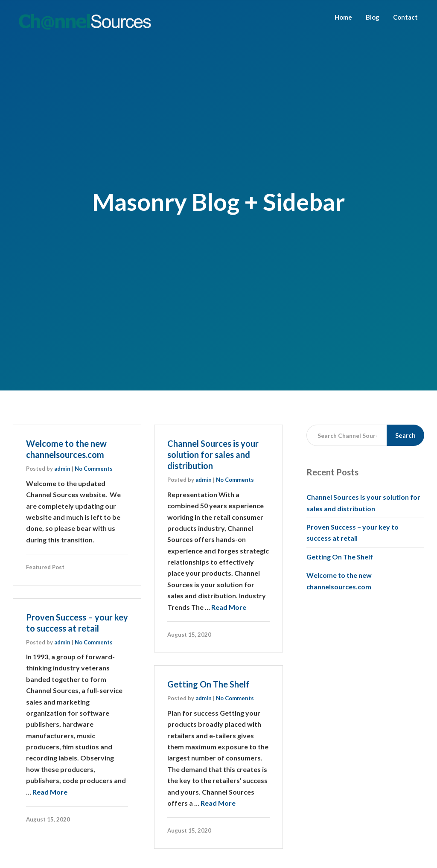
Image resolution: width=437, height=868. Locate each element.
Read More (229, 607)
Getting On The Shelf (208, 684)
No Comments (94, 469)
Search (405, 435)
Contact (405, 17)
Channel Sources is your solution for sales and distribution (213, 454)
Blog (373, 17)
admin (62, 469)
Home (343, 17)
